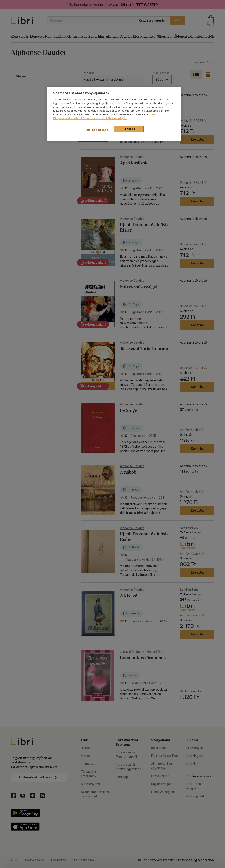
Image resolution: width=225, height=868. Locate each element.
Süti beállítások (97, 130)
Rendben (129, 129)
